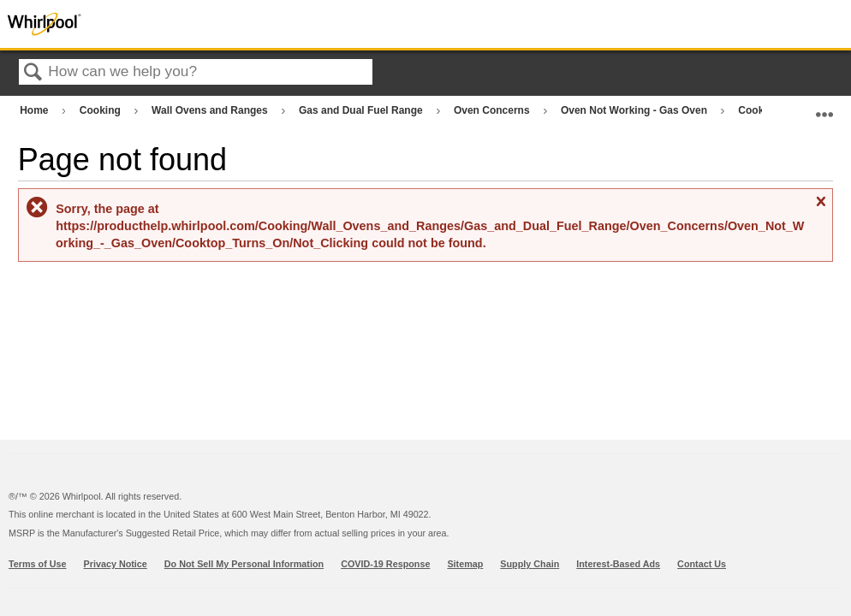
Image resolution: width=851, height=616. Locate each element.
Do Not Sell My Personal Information (244, 564)
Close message (820, 208)
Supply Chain (530, 564)
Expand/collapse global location (824, 107)
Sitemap (465, 564)
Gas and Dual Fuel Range (362, 110)
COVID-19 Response (385, 564)
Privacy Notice (116, 564)
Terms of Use (38, 564)
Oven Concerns (493, 110)
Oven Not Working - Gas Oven (635, 110)
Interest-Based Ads (618, 564)
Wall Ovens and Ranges (211, 110)
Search (33, 73)
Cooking (101, 110)
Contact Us (702, 564)
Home (36, 110)
